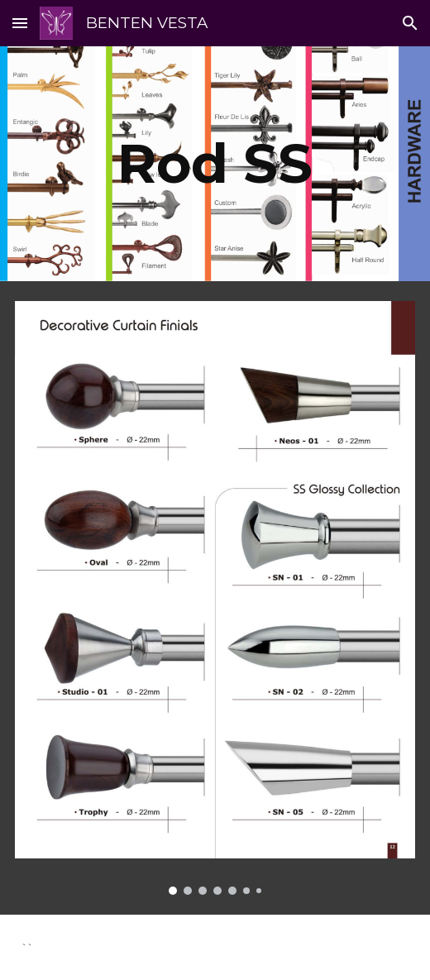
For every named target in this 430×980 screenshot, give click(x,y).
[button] (20, 23)
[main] (215, 163)
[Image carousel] (215, 598)
